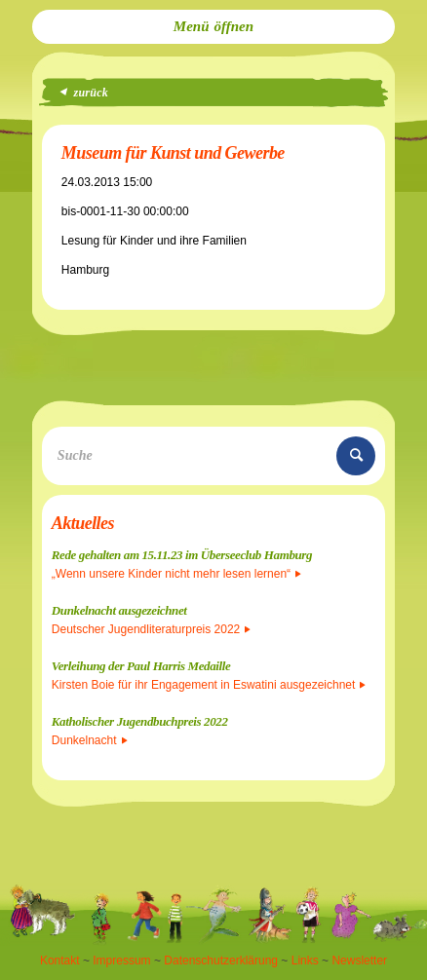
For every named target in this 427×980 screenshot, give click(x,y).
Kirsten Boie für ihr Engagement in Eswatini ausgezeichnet (209, 685)
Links (305, 961)
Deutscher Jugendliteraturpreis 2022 (151, 629)
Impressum (121, 961)
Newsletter (359, 961)
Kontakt (60, 961)
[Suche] (213, 456)
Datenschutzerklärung (221, 961)
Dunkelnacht (90, 740)
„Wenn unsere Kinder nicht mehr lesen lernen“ (176, 574)
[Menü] (213, 27)
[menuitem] (213, 27)
